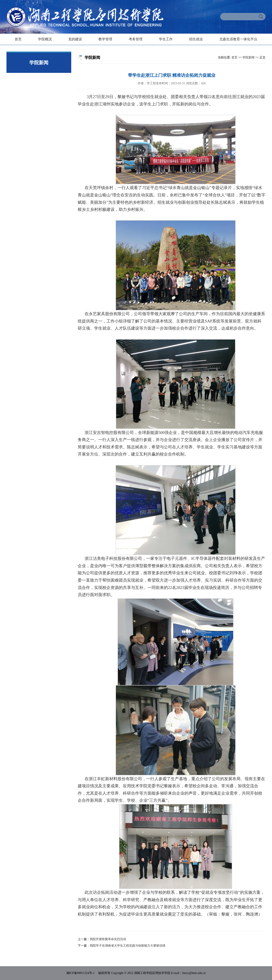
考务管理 (136, 39)
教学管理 (105, 39)
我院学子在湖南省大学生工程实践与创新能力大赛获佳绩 (128, 946)
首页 (18, 39)
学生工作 (166, 39)
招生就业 (196, 39)
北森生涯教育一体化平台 (238, 39)
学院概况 (45, 39)
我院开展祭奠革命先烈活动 (108, 939)
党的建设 (75, 39)
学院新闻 (248, 57)
